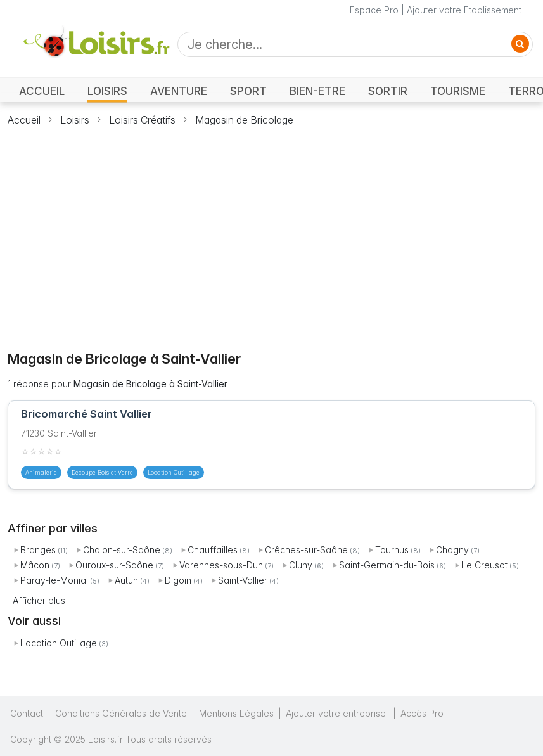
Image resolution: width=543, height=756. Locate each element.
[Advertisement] (272, 231)
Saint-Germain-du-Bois (387, 565)
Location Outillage (59, 643)
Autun (126, 580)
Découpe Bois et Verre (102, 472)
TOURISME (458, 91)
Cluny (301, 565)
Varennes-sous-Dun (221, 565)
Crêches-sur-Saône (306, 550)
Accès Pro (422, 713)
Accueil (24, 120)
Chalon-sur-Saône (122, 550)
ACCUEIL (42, 91)
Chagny (452, 550)
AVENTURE (179, 91)
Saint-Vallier (243, 580)
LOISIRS (107, 91)
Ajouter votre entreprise (337, 713)
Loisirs (75, 120)
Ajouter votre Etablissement (464, 10)
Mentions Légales (236, 713)
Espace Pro (374, 10)
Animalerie (41, 472)
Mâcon (35, 565)
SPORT (248, 91)
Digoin (178, 580)
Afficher (39, 600)
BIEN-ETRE (317, 91)
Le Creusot (484, 565)
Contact (27, 713)
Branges (38, 550)
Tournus (392, 550)
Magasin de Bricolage (244, 120)
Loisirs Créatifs (142, 120)
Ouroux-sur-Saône (114, 565)
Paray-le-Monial (54, 580)
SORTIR (388, 91)
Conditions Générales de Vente (121, 713)
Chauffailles (213, 550)
